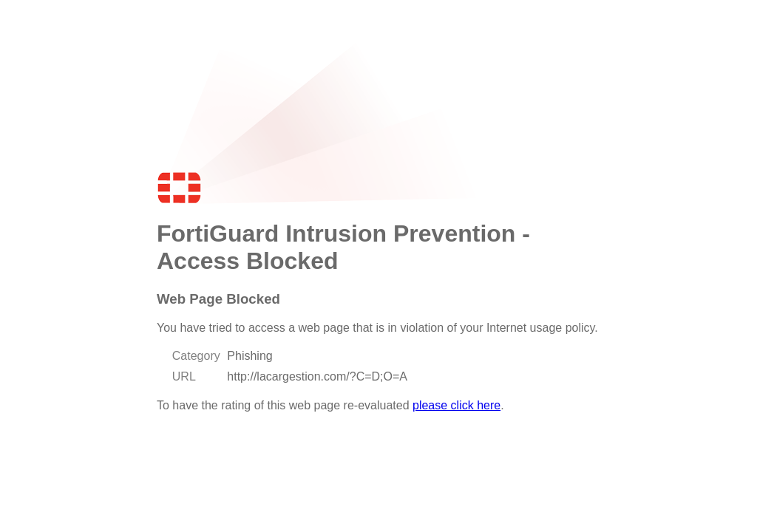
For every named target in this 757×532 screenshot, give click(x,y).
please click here (456, 405)
